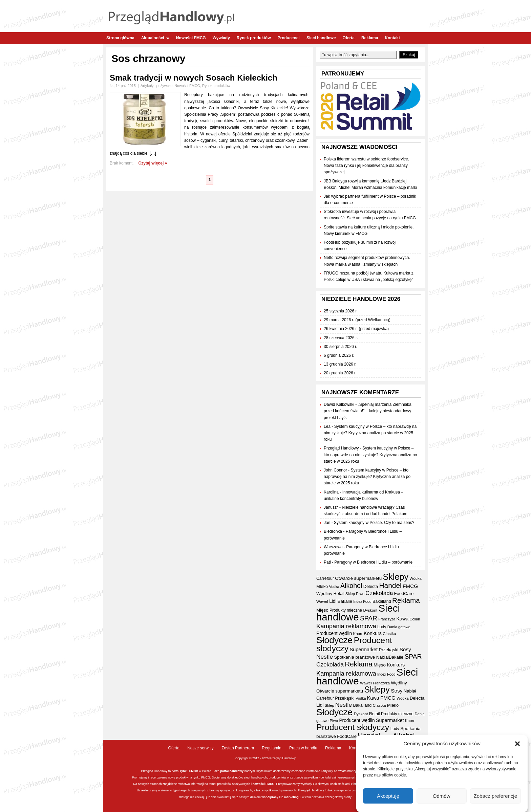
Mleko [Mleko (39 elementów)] (322, 586)
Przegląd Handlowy (341, 448)
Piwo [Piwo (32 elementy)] (360, 594)
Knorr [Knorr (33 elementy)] (358, 634)
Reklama (370, 38)
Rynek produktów (254, 38)
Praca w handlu (303, 748)
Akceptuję (388, 796)
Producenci (289, 38)
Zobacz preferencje (495, 796)
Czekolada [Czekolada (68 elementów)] (379, 593)
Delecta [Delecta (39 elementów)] (371, 586)
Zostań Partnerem (238, 748)
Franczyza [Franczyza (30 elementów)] (387, 619)
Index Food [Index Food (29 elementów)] (362, 601)
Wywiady (221, 38)
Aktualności (155, 38)
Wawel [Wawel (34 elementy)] (322, 601)
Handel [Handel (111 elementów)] (390, 585)
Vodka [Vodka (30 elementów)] (334, 587)
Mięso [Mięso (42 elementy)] (322, 610)
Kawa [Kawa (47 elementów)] (403, 619)
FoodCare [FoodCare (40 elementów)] (404, 594)
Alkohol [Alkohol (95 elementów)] (351, 586)
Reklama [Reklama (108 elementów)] (406, 600)
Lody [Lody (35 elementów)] (382, 627)
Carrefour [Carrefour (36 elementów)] (325, 578)
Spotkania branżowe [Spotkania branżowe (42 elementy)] (354, 657)
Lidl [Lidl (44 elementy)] (333, 601)
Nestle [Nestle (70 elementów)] (325, 657)
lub (281, 797)
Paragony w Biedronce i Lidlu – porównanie (373, 562)
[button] (517, 744)
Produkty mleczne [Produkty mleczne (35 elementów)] (346, 610)
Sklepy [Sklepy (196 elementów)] (396, 577)
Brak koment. (122, 163)
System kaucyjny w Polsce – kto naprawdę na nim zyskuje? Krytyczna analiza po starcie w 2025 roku (370, 433)
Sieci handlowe (321, 38)
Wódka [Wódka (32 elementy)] (415, 578)
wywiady (306, 784)
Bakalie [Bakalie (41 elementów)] (345, 601)
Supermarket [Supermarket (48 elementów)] (364, 650)
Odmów (442, 796)
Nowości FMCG (191, 38)
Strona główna (120, 38)
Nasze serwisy (200, 748)
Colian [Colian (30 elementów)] (415, 619)
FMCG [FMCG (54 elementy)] (410, 586)
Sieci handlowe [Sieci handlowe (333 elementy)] (358, 612)
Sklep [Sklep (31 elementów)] (350, 594)
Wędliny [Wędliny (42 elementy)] (324, 594)
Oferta (349, 38)
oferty (347, 797)
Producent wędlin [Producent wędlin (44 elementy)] (334, 633)
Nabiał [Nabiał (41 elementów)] (383, 657)
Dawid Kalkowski (339, 404)
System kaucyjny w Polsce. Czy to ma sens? (374, 523)
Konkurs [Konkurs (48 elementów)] (373, 633)
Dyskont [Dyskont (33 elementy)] (370, 610)
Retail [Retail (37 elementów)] (339, 594)
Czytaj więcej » (153, 163)
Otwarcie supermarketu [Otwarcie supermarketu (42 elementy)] (358, 578)
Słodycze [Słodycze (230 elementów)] (334, 640)
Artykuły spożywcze (156, 86)
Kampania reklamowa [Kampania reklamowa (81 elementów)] (346, 626)
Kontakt (392, 38)
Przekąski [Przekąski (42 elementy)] (388, 650)
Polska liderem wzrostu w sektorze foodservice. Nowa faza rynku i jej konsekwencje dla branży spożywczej (366, 166)
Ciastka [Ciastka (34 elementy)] (389, 633)
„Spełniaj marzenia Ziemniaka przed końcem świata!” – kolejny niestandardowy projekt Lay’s (368, 411)
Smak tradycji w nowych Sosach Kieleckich (194, 78)
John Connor (335, 470)
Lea (327, 426)
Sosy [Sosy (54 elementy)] (405, 649)
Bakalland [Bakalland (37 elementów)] (382, 601)
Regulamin (271, 748)
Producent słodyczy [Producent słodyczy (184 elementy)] (354, 644)
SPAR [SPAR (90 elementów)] (369, 618)
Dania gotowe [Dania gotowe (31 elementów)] (399, 627)
